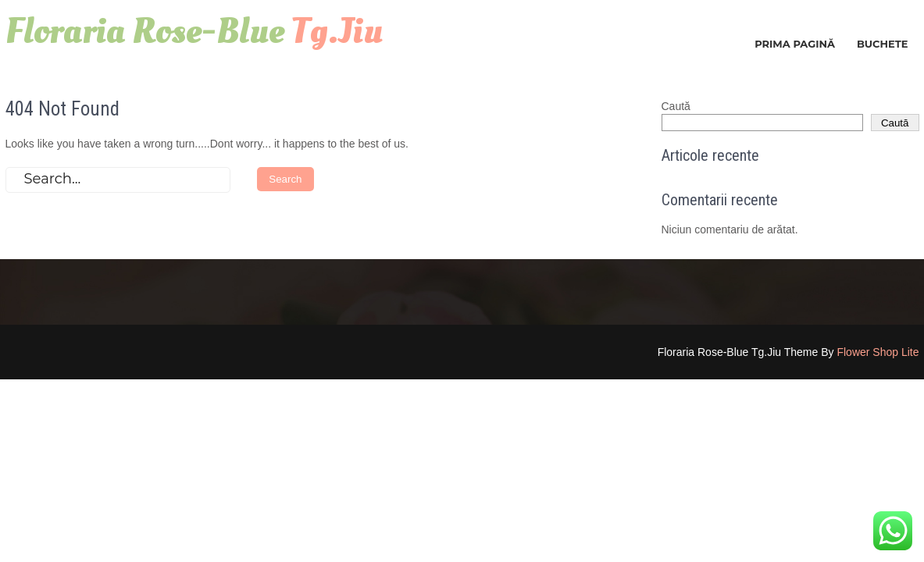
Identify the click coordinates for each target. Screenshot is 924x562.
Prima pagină (795, 44)
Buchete (883, 44)
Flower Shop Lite (878, 352)
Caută (676, 106)
